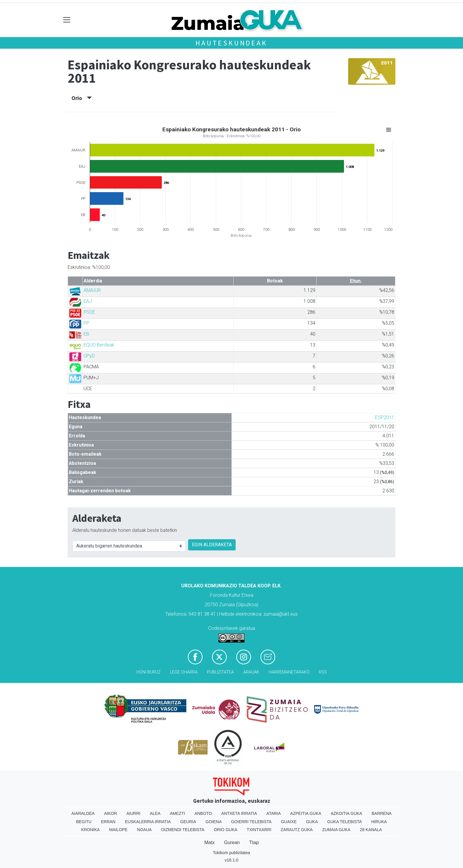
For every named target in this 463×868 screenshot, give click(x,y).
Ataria (274, 813)
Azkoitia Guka (347, 813)
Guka (312, 822)
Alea (155, 813)
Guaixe (289, 822)
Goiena (213, 822)
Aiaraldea (83, 813)
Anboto (203, 813)
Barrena (382, 813)
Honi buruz (149, 672)
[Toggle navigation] (67, 20)
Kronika (91, 830)
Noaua (144, 830)
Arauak (251, 672)
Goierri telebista (251, 822)
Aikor (110, 813)
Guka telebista (344, 822)
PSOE (89, 312)
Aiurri (133, 813)
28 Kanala (371, 830)
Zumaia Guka (336, 830)
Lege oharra (184, 672)
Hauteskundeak (231, 43)
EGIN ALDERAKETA (212, 545)
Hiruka (379, 822)
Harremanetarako (289, 672)
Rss (323, 672)
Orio (82, 98)
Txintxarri (259, 830)
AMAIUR (92, 290)
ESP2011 (385, 417)
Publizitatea (220, 672)
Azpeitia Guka (306, 813)
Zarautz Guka (297, 830)
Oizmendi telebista (183, 830)
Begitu (84, 822)
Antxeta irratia (239, 813)
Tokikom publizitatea (231, 853)
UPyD (89, 356)
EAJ (88, 301)
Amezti (177, 813)
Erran (108, 822)
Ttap (254, 842)
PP (87, 323)
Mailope (118, 830)
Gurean (232, 842)
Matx (210, 842)
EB (86, 334)
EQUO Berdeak (99, 345)
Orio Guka (225, 830)
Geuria (188, 822)
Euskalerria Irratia (148, 822)
